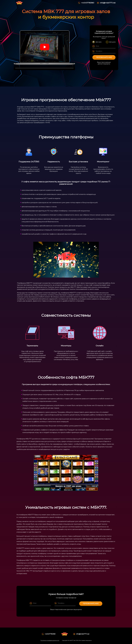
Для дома (111, 42)
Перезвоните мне (104, 57)
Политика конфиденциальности (50, 640)
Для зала (97, 42)
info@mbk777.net (83, 634)
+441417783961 (50, 634)
